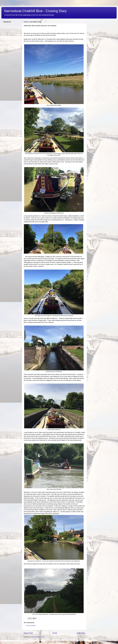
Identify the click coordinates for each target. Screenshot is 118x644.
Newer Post (28, 633)
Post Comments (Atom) (38, 637)
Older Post (81, 633)
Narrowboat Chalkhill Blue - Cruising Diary (35, 11)
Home (55, 633)
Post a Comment (31, 626)
